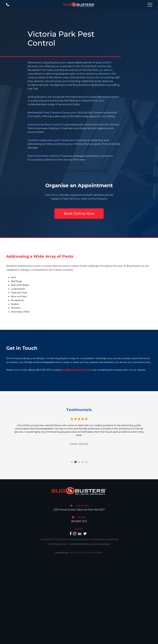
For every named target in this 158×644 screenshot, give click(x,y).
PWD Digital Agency (81, 553)
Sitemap (98, 553)
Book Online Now (79, 214)
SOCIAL (79, 529)
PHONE (82, 517)
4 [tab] (83, 462)
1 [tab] (72, 462)
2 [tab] (75, 462)
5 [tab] (86, 462)
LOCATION (82, 506)
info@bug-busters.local (76, 370)
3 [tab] (79, 462)
